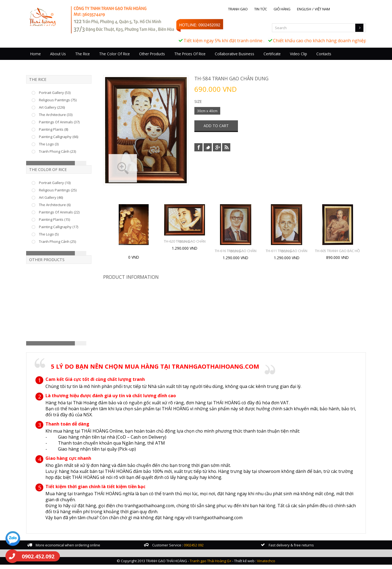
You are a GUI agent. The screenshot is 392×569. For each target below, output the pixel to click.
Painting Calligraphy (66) (72, 142)
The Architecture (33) (69, 120)
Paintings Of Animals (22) (72, 217)
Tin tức (274, 9)
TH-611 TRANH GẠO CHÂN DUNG (294, 256)
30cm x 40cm (208, 115)
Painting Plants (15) (68, 225)
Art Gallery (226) (65, 112)
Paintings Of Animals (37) (72, 127)
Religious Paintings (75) (71, 105)
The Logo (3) (62, 149)
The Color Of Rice (128, 59)
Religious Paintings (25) (71, 195)
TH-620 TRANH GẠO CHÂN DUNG (192, 247)
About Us (71, 59)
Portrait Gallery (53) (68, 98)
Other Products (165, 59)
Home (49, 59)
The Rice (96, 59)
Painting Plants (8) (67, 134)
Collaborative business (248, 59)
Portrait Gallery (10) (68, 188)
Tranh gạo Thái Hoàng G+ (211, 565)
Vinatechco (266, 565)
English (317, 9)
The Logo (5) (62, 239)
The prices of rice (203, 59)
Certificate (285, 59)
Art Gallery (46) (64, 203)
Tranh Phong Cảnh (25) (71, 247)
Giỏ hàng (295, 9)
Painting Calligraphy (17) (72, 232)
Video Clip (312, 59)
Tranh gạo (251, 9)
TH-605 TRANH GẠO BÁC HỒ (344, 256)
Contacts (337, 59)
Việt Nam (335, 9)
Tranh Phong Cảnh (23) (71, 157)
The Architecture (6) (68, 210)
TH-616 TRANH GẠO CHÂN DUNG (243, 256)
